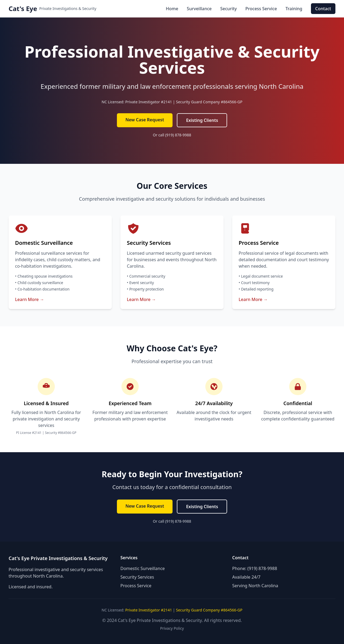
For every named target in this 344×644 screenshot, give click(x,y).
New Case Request (145, 120)
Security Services (137, 577)
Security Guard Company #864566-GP (209, 102)
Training (294, 9)
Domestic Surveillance (143, 568)
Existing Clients (202, 120)
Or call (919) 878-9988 (172, 135)
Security (229, 9)
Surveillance (199, 9)
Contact (323, 9)
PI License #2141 (29, 433)
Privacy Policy (172, 628)
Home (172, 9)
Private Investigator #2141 (149, 102)
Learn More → (30, 299)
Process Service (261, 9)
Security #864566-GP (61, 433)
